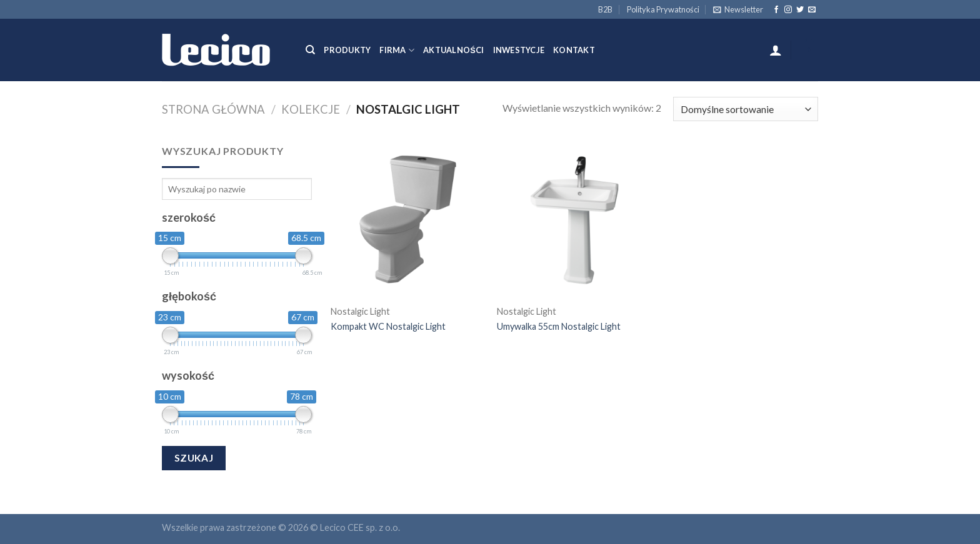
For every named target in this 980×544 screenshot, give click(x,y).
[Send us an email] (812, 10)
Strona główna (213, 109)
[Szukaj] (310, 50)
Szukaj (194, 458)
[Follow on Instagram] (788, 10)
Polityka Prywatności (663, 9)
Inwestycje (519, 50)
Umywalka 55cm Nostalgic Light (559, 326)
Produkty (347, 50)
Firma (397, 50)
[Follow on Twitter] (800, 10)
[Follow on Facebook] (776, 10)
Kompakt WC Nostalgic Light (388, 326)
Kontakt (574, 50)
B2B (605, 9)
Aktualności (453, 50)
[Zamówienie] (746, 109)
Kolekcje (311, 109)
